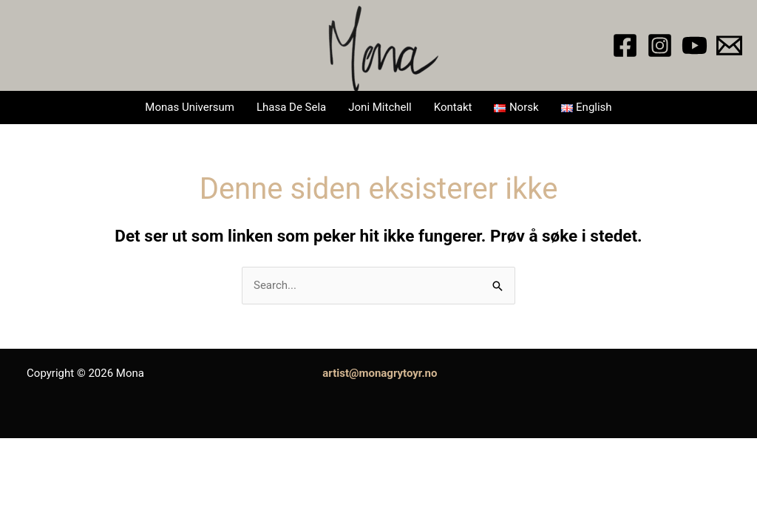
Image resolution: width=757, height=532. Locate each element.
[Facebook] (625, 45)
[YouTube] (695, 45)
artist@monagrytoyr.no (380, 373)
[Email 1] (729, 45)
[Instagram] (660, 45)
